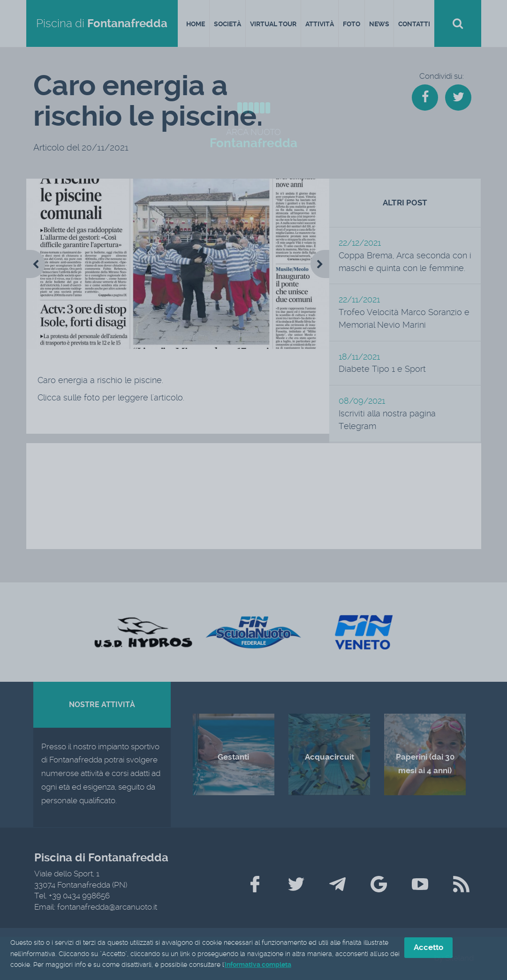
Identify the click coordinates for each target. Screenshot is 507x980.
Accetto (428, 948)
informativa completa (258, 965)
